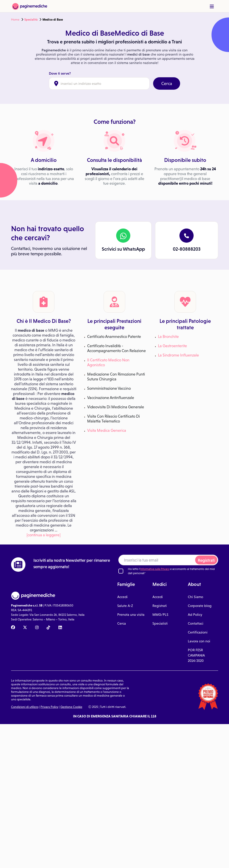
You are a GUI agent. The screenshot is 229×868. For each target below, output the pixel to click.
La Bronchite (168, 337)
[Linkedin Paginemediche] (60, 628)
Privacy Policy (49, 707)
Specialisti (160, 623)
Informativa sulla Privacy (155, 569)
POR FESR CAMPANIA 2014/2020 (196, 655)
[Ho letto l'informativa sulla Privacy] (121, 571)
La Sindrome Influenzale (178, 355)
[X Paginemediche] (25, 628)
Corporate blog (200, 606)
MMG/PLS (160, 615)
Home (15, 19)
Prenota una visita (131, 615)
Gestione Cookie (71, 707)
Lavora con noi (199, 641)
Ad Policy (195, 615)
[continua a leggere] (44, 535)
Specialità (31, 19)
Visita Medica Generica (107, 430)
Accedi (122, 597)
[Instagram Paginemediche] (37, 628)
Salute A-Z (125, 606)
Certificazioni (198, 632)
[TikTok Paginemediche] (48, 628)
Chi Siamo (195, 597)
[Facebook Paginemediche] (13, 628)
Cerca (167, 83)
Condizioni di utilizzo (25, 707)
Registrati (206, 560)
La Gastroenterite (172, 346)
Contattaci (196, 623)
